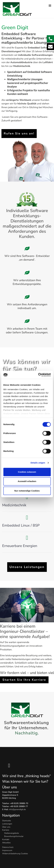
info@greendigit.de (17, 809)
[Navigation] (50, 4)
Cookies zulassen (27, 472)
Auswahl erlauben (27, 481)
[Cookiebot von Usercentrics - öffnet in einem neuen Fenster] (38, 375)
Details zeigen (38, 463)
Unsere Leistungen (27, 567)
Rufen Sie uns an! (19, 133)
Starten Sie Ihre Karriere (24, 680)
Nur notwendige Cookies (27, 491)
